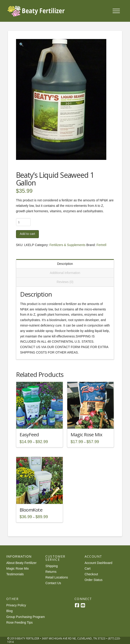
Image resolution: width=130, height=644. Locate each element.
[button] (116, 11)
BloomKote (31, 510)
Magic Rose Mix (87, 434)
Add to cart (28, 234)
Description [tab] (65, 264)
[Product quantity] (23, 222)
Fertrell (102, 245)
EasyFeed (29, 434)
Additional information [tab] (65, 273)
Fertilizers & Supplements (67, 245)
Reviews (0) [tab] (65, 282)
